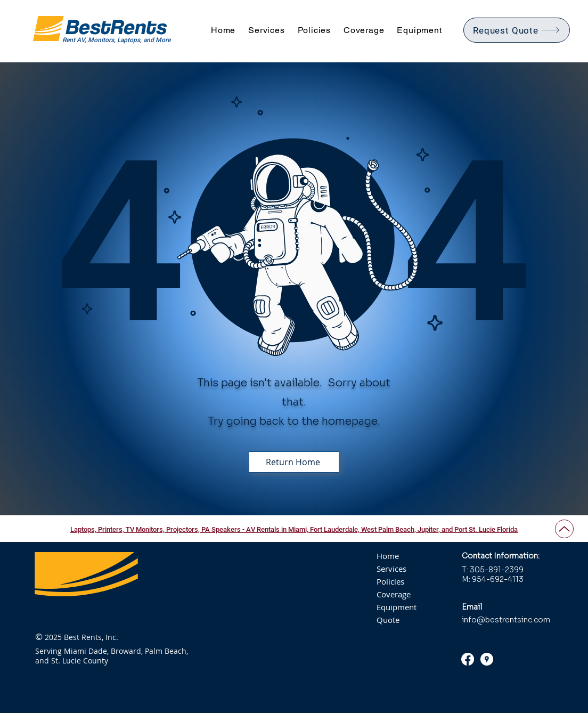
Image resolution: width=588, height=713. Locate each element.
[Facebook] (468, 659)
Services (391, 569)
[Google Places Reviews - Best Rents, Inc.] (487, 659)
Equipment (397, 607)
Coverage (394, 594)
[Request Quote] (517, 30)
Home (388, 556)
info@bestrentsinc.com (506, 620)
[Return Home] (294, 462)
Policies (390, 581)
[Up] (564, 529)
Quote (388, 620)
